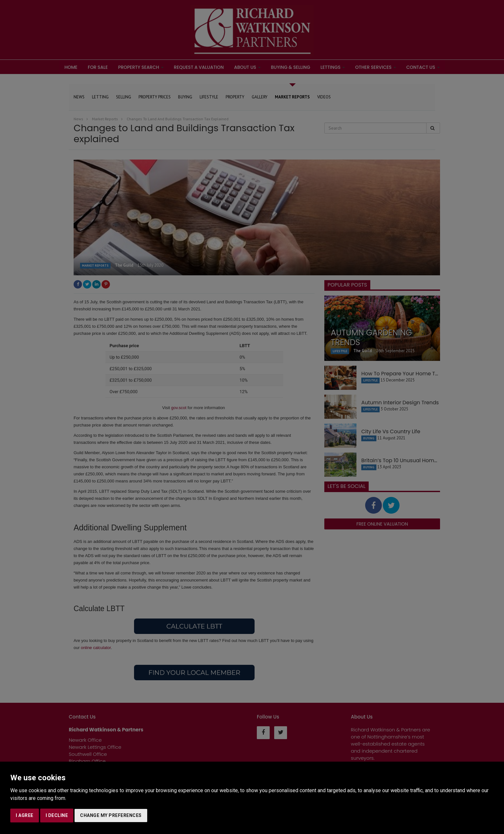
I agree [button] (25, 815)
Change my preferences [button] (111, 815)
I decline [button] (57, 815)
